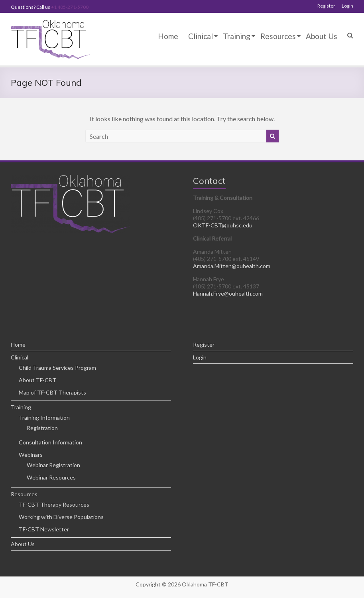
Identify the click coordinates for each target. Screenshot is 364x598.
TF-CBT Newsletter (44, 529)
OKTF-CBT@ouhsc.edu (223, 225)
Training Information (44, 417)
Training (237, 36)
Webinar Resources (51, 477)
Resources (278, 36)
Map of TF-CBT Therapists (52, 392)
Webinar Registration (53, 465)
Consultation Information (50, 442)
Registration (42, 428)
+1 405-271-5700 (70, 7)
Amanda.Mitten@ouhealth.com (232, 266)
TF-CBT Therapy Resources (54, 504)
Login (347, 6)
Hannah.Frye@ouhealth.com (228, 293)
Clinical (201, 36)
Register (326, 6)
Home (168, 36)
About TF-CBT (37, 380)
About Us (322, 36)
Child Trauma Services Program (57, 368)
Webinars (31, 455)
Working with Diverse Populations (61, 517)
